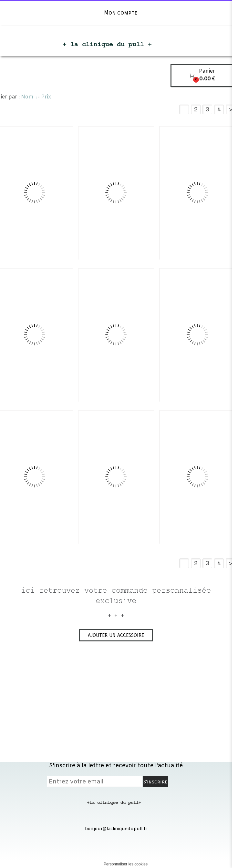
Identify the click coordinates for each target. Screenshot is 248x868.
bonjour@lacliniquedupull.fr (116, 829)
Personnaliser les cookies (126, 864)
